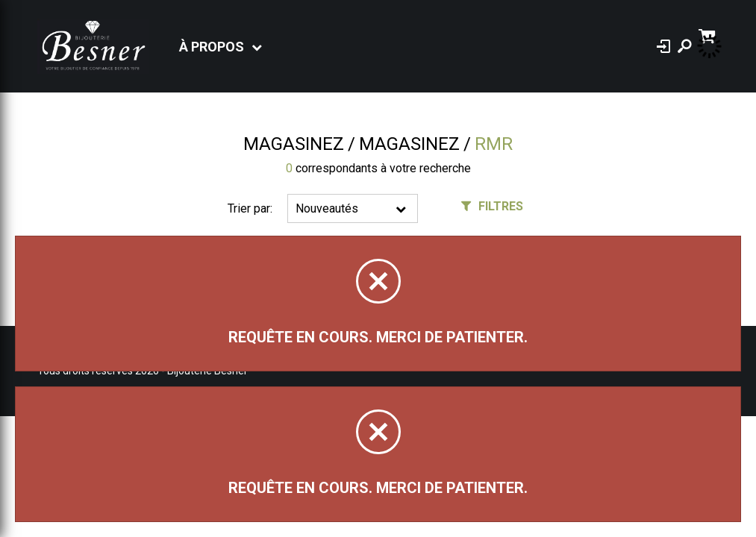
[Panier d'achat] (709, 35)
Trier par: (250, 208)
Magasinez (294, 144)
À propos (212, 47)
